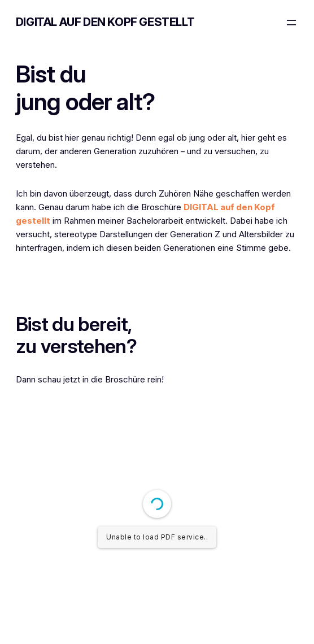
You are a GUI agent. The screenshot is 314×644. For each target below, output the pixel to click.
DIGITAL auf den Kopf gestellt (105, 22)
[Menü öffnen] (291, 23)
